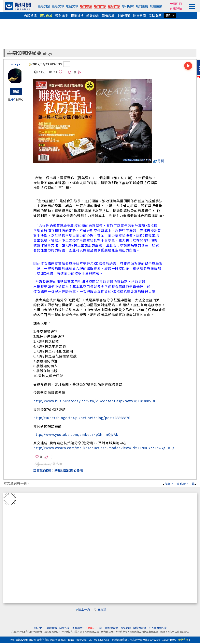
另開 (159, 161)
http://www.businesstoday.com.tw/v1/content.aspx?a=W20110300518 (94, 401)
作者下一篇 (188, 484)
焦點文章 (72, 6)
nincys (48, 53)
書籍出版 (77, 628)
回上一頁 (84, 609)
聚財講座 (62, 16)
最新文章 (58, 6)
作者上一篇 (171, 484)
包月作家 (114, 6)
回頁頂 (102, 609)
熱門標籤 (86, 6)
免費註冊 (176, 4)
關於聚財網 (140, 628)
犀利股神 (128, 6)
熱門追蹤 (142, 6)
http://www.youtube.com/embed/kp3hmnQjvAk (76, 434)
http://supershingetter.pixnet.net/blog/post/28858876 (82, 418)
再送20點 (176, 8)
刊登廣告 (90, 628)
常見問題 (126, 628)
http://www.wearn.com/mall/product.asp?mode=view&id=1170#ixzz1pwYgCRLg (104, 448)
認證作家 (64, 628)
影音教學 (108, 16)
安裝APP (39, 628)
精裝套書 (93, 16)
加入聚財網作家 (158, 628)
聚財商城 (46, 16)
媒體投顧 (156, 6)
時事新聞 (139, 16)
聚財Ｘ (170, 16)
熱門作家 (100, 6)
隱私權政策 (112, 628)
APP (13, 100)
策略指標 (155, 16)
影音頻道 (124, 16)
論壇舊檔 (52, 628)
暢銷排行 (77, 16)
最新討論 (44, 6)
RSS (100, 628)
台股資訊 (30, 16)
